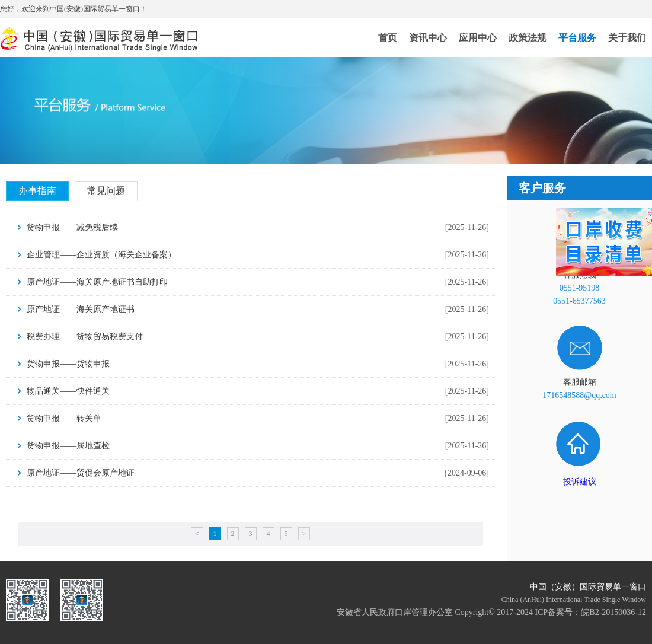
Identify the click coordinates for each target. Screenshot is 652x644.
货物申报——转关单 (64, 418)
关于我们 (627, 38)
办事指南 (37, 191)
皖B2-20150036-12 (613, 612)
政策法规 (528, 38)
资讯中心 (428, 38)
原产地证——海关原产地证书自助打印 (97, 282)
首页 (388, 38)
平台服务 (577, 38)
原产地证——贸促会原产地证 (81, 473)
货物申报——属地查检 (68, 446)
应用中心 (478, 38)
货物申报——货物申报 (68, 364)
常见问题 (106, 191)
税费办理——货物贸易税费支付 (85, 337)
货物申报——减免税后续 (72, 227)
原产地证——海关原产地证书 (81, 309)
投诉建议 (580, 482)
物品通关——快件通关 (68, 391)
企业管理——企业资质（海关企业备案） (101, 255)
